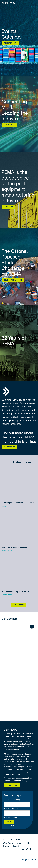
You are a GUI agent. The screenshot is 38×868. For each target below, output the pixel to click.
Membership (9, 447)
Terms (19, 843)
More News (19, 605)
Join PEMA (8, 207)
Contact (16, 846)
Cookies (28, 843)
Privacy (26, 840)
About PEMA (15, 840)
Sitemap (6, 846)
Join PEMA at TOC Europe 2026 (15, 547)
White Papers (8, 843)
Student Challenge (13, 280)
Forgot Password (11, 825)
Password (12, 808)
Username (12, 800)
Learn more (9, 125)
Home (5, 840)
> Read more (7, 506)
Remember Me (12, 817)
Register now (10, 43)
